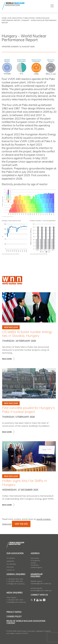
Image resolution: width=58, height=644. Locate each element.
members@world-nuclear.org (41, 584)
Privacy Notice (14, 612)
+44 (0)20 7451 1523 (15, 600)
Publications (29, 18)
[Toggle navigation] (52, 6)
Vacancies (10, 567)
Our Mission (11, 558)
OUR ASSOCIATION (15, 18)
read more (7, 359)
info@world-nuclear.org (16, 584)
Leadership (10, 561)
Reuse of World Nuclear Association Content (26, 622)
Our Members (11, 564)
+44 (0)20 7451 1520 (15, 579)
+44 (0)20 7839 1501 (15, 582)
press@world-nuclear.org (17, 602)
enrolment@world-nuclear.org (41, 591)
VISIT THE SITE (21, 524)
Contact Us (10, 570)
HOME (4, 18)
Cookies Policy (14, 617)
